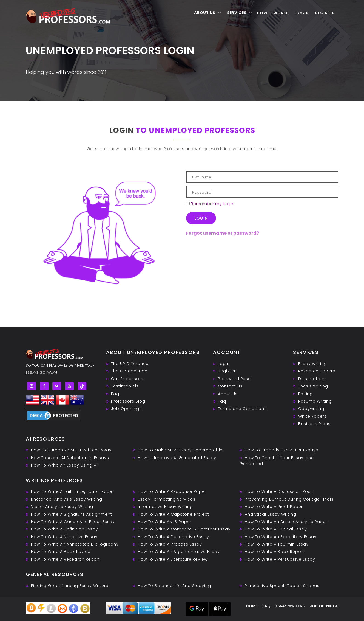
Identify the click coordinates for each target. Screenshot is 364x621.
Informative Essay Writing (165, 507)
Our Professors (127, 379)
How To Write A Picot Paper (274, 507)
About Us (205, 12)
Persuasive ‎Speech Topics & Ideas (282, 586)
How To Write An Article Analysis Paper (286, 522)
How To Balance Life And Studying (174, 586)
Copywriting (311, 409)
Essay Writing (313, 364)
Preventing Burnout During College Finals (289, 499)
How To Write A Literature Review (173, 559)
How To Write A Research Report (66, 559)
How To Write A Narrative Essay (64, 537)
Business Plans (314, 424)
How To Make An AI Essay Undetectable (180, 450)
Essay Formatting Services (167, 499)
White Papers (312, 416)
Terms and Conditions (242, 409)
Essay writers (290, 606)
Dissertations (313, 379)
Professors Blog (128, 401)
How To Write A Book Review (61, 552)
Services (237, 12)
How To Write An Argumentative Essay (179, 552)
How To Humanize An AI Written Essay (71, 450)
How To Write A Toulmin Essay (277, 544)
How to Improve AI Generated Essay (177, 458)
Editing (305, 394)
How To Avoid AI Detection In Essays (70, 458)
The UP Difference (130, 364)
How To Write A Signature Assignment (72, 514)
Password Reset (235, 379)
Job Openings (126, 409)
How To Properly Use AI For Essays (281, 450)
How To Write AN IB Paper (165, 522)
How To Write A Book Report (275, 552)
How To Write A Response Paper (172, 491)
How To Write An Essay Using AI (64, 465)
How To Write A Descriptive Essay (174, 537)
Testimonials (125, 386)
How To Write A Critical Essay (276, 529)
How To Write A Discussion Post (278, 491)
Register (325, 13)
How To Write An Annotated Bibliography (75, 544)
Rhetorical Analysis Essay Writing (67, 499)
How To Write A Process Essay (170, 544)
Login (302, 13)
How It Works (273, 13)
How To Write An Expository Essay (281, 537)
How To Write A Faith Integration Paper (72, 491)
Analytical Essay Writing (271, 514)
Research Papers (317, 371)
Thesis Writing (313, 386)
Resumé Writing (315, 401)
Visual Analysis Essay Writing (62, 507)
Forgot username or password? (223, 233)
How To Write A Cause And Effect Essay (73, 522)
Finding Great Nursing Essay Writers (70, 586)
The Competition (129, 371)
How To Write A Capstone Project (174, 514)
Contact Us (230, 386)
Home (252, 606)
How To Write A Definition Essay (65, 529)
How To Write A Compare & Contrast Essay (184, 529)
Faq (115, 394)
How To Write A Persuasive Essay (280, 559)
